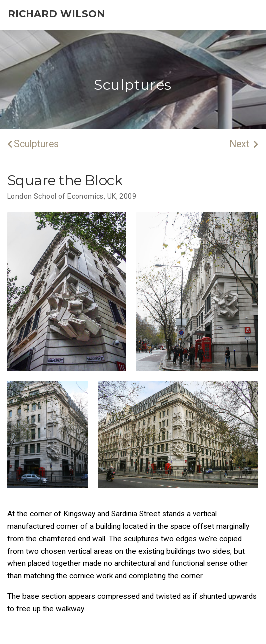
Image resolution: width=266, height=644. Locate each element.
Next (244, 144)
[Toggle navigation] (249, 15)
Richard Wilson (57, 14)
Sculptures (33, 144)
